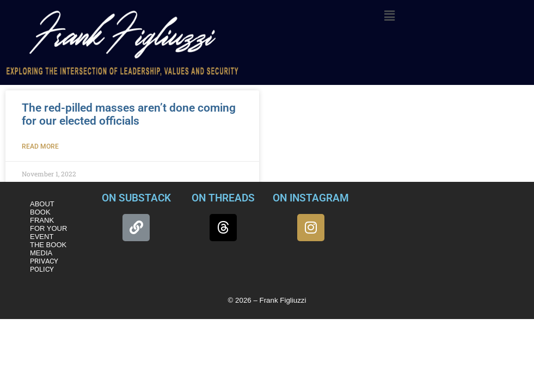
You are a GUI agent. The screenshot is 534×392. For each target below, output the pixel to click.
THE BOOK (48, 245)
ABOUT (42, 204)
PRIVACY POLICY (44, 265)
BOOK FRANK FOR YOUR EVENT (48, 224)
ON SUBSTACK (136, 198)
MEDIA (41, 253)
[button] (390, 16)
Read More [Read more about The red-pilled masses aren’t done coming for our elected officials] (40, 146)
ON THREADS (223, 198)
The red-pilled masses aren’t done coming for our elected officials (129, 114)
